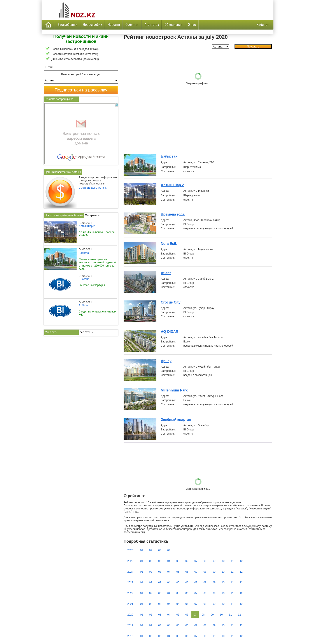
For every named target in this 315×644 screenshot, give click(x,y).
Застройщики (68, 25)
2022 (130, 593)
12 (241, 561)
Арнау (166, 361)
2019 (130, 625)
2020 (130, 615)
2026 (130, 550)
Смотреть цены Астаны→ (94, 188)
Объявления (173, 25)
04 (169, 550)
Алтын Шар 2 (172, 185)
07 (196, 561)
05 (178, 561)
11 (232, 561)
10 (223, 561)
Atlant (166, 273)
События (132, 25)
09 (214, 561)
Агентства (152, 25)
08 (205, 561)
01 (142, 550)
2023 (130, 583)
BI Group (84, 279)
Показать (253, 47)
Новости (114, 25)
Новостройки (93, 25)
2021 (130, 604)
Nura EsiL (169, 244)
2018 (130, 636)
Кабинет (263, 25)
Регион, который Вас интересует (81, 74)
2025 (130, 561)
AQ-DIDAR (170, 332)
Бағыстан (169, 156)
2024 (130, 572)
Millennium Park (174, 390)
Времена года (173, 214)
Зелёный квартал (176, 420)
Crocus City (171, 302)
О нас (192, 25)
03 (160, 550)
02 (151, 550)
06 (187, 561)
